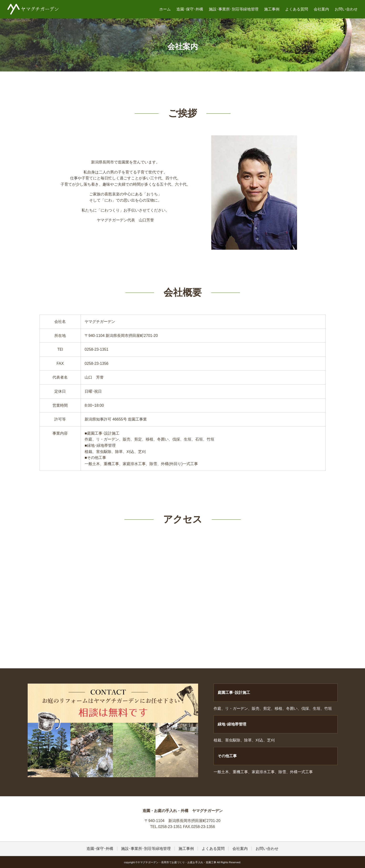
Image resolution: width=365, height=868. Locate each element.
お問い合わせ (346, 9)
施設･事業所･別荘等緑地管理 (234, 9)
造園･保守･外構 (190, 9)
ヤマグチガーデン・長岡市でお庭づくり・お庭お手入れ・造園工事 (33, 9)
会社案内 (321, 9)
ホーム (165, 9)
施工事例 (272, 9)
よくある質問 (297, 9)
